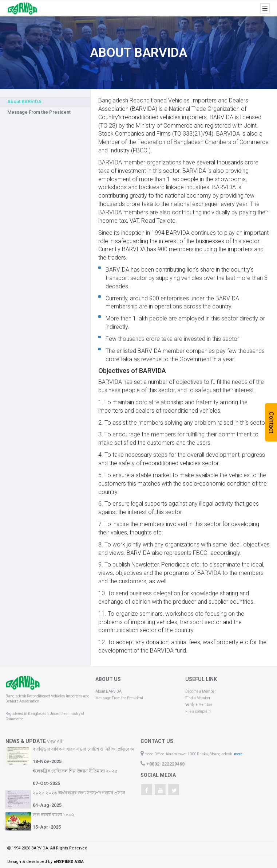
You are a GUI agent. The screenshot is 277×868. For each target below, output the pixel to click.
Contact (272, 422)
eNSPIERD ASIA (69, 862)
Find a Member (198, 698)
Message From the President (39, 112)
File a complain (198, 711)
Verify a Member (199, 704)
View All (54, 742)
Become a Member (201, 691)
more (238, 754)
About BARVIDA (108, 691)
